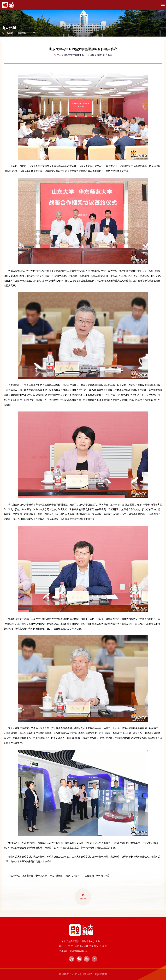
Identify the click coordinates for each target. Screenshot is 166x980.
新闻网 (10, 33)
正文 (33, 33)
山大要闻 (22, 33)
